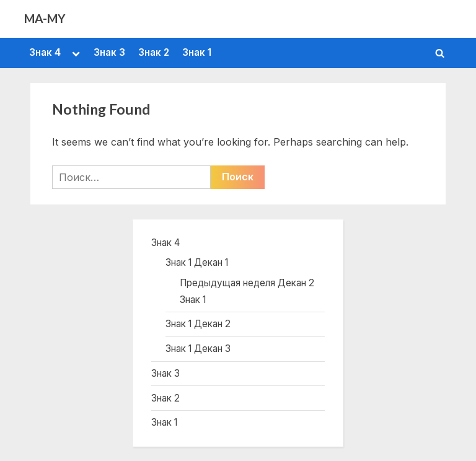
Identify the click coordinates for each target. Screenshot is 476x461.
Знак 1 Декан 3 (198, 349)
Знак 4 (45, 52)
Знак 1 (197, 52)
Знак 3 (109, 52)
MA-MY (45, 18)
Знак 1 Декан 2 (198, 324)
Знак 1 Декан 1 (197, 262)
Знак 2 (154, 52)
